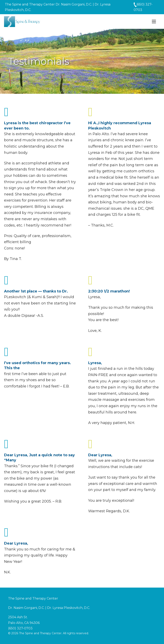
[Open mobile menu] (154, 22)
